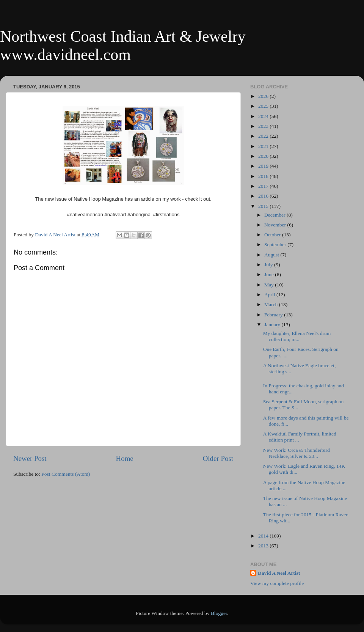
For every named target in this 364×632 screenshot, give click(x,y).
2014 (264, 536)
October (273, 235)
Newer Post (30, 458)
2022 (264, 136)
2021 (264, 146)
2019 (264, 166)
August (272, 255)
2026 (264, 96)
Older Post (218, 458)
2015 (264, 206)
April (270, 295)
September (276, 244)
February (274, 315)
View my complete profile (277, 583)
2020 (264, 156)
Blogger (219, 613)
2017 (264, 186)
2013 (264, 546)
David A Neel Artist (279, 573)
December (275, 215)
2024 (264, 116)
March (272, 304)
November (276, 225)
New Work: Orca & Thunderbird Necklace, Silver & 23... (297, 453)
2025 (264, 106)
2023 (264, 126)
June (270, 274)
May (270, 285)
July (269, 265)
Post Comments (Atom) (66, 474)
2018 (264, 176)
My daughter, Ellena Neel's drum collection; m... (297, 336)
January (273, 325)
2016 (264, 196)
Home (125, 458)
